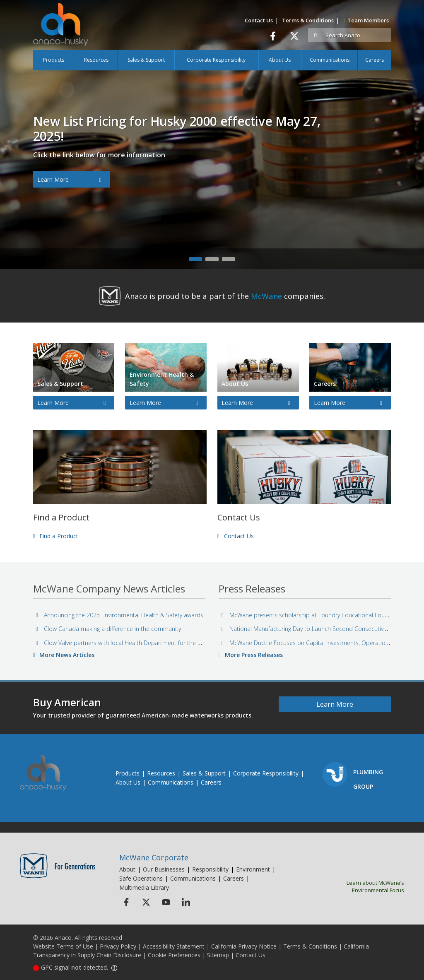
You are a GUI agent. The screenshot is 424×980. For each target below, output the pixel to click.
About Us (280, 60)
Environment (253, 869)
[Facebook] (273, 36)
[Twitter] (294, 36)
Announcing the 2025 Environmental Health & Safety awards (119, 615)
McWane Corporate (154, 857)
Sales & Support (146, 60)
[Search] (357, 35)
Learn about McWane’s (362, 886)
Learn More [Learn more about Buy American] (335, 704)
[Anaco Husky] (61, 30)
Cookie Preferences (174, 955)
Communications (330, 60)
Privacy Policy (118, 946)
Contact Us (259, 20)
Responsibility (210, 869)
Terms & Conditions (308, 20)
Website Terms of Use (63, 946)
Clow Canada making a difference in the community (108, 629)
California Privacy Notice (244, 946)
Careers (375, 60)
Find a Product (56, 536)
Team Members (366, 20)
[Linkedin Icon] (186, 902)
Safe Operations (141, 878)
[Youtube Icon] (166, 902)
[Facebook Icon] (126, 902)
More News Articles (64, 655)
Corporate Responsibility (216, 60)
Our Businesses (164, 869)
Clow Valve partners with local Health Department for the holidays (127, 643)
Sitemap (218, 955)
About (127, 869)
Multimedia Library (144, 887)
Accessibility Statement (174, 946)
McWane (266, 296)
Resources (96, 60)
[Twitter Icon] (146, 902)
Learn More (69, 180)
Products (54, 60)
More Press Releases (251, 655)
